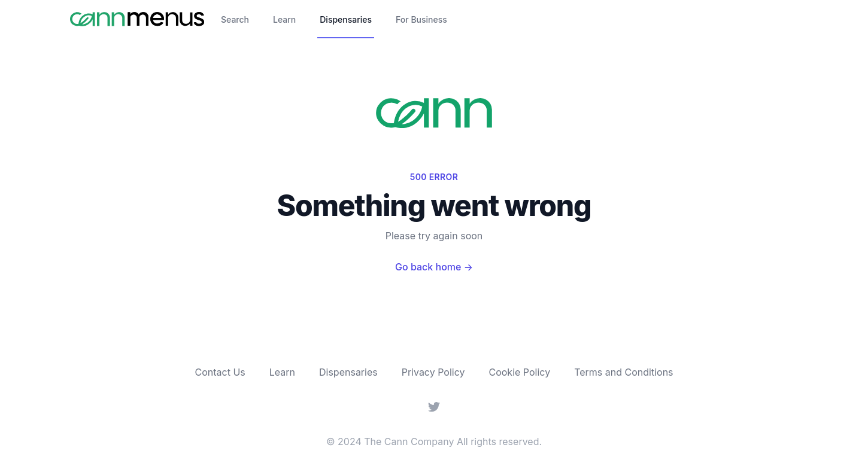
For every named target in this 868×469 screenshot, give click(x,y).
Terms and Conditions (623, 372)
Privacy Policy (433, 372)
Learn (284, 19)
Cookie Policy (519, 372)
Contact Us (220, 372)
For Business (421, 19)
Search (235, 19)
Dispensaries (346, 19)
